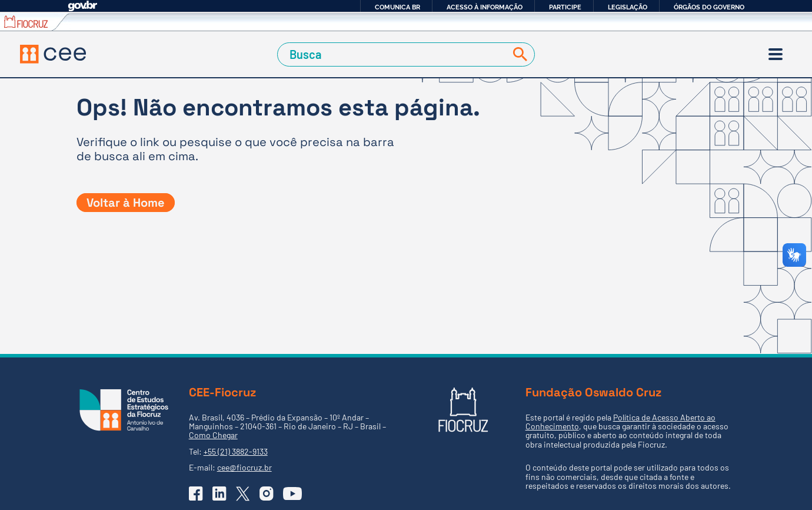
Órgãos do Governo (709, 7)
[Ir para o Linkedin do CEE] (219, 494)
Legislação (628, 7)
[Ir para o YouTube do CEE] (292, 494)
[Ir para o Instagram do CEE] (267, 494)
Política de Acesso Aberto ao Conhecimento (620, 422)
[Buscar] (518, 54)
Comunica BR (397, 7)
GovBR (82, 6)
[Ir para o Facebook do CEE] (196, 494)
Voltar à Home (126, 203)
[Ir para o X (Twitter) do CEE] (243, 494)
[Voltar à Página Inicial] (53, 54)
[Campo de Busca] (393, 54)
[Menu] (776, 54)
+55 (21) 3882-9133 (236, 451)
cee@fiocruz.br (244, 467)
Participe (565, 7)
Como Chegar (213, 435)
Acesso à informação (485, 7)
